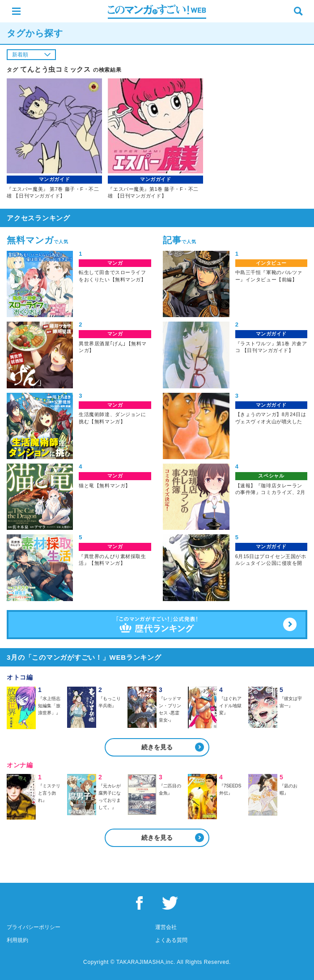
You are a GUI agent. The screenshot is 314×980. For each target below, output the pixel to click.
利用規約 (17, 940)
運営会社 (166, 927)
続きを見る (157, 747)
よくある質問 (171, 940)
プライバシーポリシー (34, 927)
